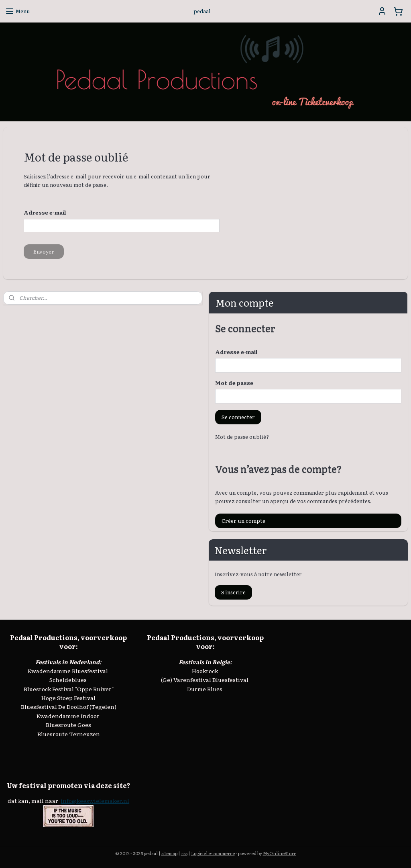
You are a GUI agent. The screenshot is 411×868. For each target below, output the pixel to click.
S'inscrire (233, 592)
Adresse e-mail (236, 352)
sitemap (169, 853)
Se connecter (238, 417)
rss (184, 853)
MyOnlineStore (280, 853)
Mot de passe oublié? (242, 437)
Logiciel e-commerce (213, 853)
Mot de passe (234, 383)
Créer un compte (243, 521)
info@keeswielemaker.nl (95, 800)
